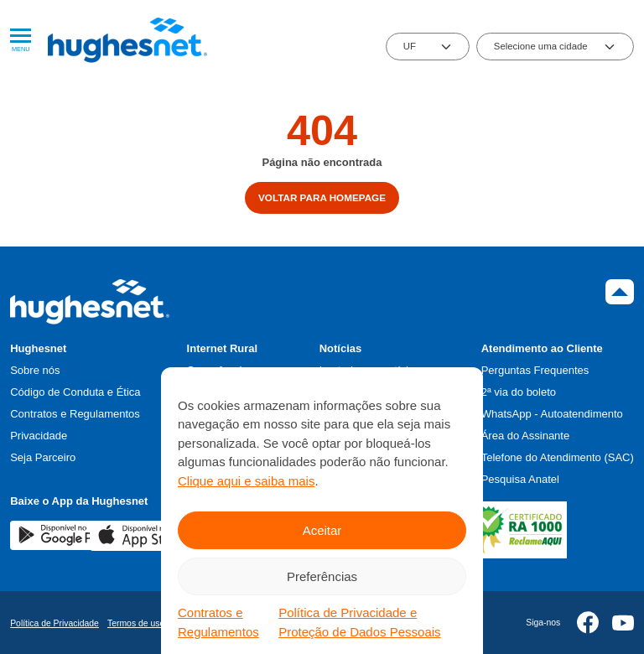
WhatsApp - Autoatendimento (552, 414)
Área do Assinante (526, 436)
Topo (620, 292)
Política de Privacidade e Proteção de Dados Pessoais (359, 622)
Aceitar (322, 530)
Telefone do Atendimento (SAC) (558, 457)
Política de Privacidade (55, 623)
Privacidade (39, 436)
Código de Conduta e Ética (75, 392)
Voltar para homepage (322, 197)
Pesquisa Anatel (520, 479)
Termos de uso (136, 623)
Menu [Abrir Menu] (21, 41)
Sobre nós (35, 370)
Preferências (322, 576)
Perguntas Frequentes (535, 370)
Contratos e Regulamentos (218, 622)
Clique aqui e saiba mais (246, 481)
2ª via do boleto (519, 392)
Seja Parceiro (43, 457)
